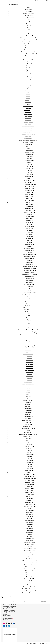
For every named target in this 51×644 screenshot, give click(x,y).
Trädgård (28, 202)
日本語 (8, 17)
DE (7, 15)
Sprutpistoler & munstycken (30, 255)
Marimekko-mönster (30, 198)
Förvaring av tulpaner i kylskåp (28, 52)
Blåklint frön (29, 64)
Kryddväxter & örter (30, 216)
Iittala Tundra (30, 174)
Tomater (28, 98)
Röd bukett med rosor (28, 142)
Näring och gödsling (30, 226)
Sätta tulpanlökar (28, 50)
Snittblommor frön (29, 18)
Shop (27, 146)
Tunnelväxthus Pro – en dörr (30, 293)
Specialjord (29, 253)
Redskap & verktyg (30, 245)
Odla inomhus (30, 228)
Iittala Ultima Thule (30, 176)
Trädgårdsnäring (30, 281)
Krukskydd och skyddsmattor (30, 212)
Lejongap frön (30, 70)
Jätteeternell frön (30, 66)
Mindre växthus (29, 222)
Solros (29, 30)
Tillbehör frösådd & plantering (30, 269)
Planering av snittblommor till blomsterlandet (28, 36)
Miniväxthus (30, 224)
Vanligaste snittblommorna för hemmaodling (28, 40)
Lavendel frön (30, 68)
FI (6, 3)
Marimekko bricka (30, 182)
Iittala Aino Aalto (30, 150)
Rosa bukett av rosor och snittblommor (28, 140)
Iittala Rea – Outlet (30, 168)
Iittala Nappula (30, 166)
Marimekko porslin (30, 188)
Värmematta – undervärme (28, 126)
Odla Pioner (28, 102)
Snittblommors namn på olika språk (28, 38)
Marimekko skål (30, 192)
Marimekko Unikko (30, 200)
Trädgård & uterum (30, 273)
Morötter (28, 96)
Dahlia (29, 22)
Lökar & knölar (30, 287)
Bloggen (29, 8)
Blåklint (30, 20)
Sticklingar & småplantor (30, 257)
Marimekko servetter (30, 190)
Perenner (27, 100)
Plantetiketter (28, 118)
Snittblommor (29, 10)
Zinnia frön (30, 86)
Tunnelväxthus (30, 283)
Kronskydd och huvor (30, 208)
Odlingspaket (30, 234)
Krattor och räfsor (30, 206)
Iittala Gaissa (29, 156)
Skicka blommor (27, 132)
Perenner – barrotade (28, 106)
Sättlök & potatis (29, 247)
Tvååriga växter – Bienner (28, 90)
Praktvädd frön (30, 74)
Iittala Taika (29, 170)
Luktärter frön (30, 72)
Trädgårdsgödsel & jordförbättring (30, 275)
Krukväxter (29, 214)
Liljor (28, 104)
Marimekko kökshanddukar (29, 184)
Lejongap (30, 26)
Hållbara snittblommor (29, 14)
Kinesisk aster (30, 24)
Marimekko (28, 178)
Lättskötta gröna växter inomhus (28, 42)
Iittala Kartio (29, 158)
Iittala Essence (30, 154)
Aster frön (29, 62)
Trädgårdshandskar (30, 277)
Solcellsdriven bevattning (29, 249)
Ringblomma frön (29, 76)
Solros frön (30, 80)
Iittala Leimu (30, 164)
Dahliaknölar (29, 12)
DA (7, 11)
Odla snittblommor (29, 16)
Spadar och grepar (30, 251)
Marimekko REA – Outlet (30, 180)
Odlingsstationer (30, 238)
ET (7, 5)
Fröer (27, 58)
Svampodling (30, 261)
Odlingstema (30, 241)
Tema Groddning (29, 263)
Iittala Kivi (30, 162)
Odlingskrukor (29, 230)
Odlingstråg (30, 243)
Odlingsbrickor (28, 116)
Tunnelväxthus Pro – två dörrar (30, 295)
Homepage (43, 601)
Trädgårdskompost (30, 279)
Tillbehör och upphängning (30, 271)
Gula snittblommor (28, 138)
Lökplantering (30, 218)
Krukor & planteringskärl (30, 210)
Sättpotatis (30, 291)
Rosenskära (30, 28)
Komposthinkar (30, 204)
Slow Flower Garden (14, 1)
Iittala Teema (30, 172)
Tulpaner (27, 46)
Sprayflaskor (28, 124)
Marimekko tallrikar (29, 194)
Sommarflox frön (30, 82)
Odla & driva (28, 112)
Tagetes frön (30, 84)
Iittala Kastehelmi (29, 160)
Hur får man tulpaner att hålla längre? (28, 54)
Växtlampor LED (28, 130)
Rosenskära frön (30, 78)
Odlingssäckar (29, 236)
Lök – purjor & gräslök (30, 285)
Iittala (28, 148)
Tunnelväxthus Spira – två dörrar (30, 299)
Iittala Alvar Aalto (30, 152)
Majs (28, 92)
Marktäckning (29, 220)
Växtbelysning (28, 128)
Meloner (28, 94)
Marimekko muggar (30, 186)
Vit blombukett (28, 144)
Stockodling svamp (30, 259)
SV (7, 7)
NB (7, 9)
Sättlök (30, 289)
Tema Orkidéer (30, 265)
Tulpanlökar (28, 48)
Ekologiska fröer (28, 88)
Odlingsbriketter (28, 114)
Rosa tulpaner (28, 56)
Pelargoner (28, 108)
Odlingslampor (30, 232)
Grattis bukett (28, 136)
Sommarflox (30, 32)
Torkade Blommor (28, 44)
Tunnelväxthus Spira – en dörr (30, 297)
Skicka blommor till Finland (28, 134)
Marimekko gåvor (30, 196)
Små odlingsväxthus (28, 122)
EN (7, 13)
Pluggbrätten (28, 120)
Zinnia (30, 34)
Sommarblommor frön (28, 60)
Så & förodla (27, 110)
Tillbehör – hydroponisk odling (30, 267)
